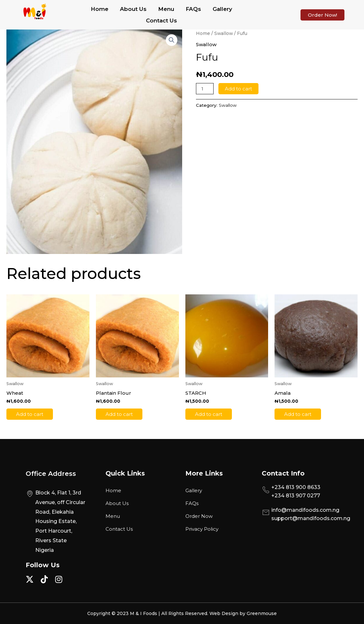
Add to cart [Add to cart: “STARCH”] (209, 414)
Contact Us (161, 21)
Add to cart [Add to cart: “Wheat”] (30, 414)
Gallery (222, 9)
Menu (166, 9)
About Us (133, 9)
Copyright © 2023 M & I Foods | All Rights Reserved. (148, 613)
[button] (172, 40)
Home (100, 9)
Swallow (224, 33)
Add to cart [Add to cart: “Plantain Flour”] (119, 414)
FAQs (193, 9)
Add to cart (238, 89)
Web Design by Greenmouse (243, 613)
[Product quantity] (205, 89)
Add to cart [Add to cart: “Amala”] (298, 414)
